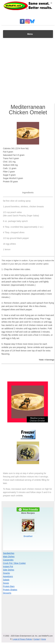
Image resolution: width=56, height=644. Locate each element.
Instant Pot (8, 566)
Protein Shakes (10, 590)
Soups (6, 583)
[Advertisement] (28, 70)
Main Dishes (9, 557)
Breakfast (28, 536)
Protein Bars (9, 586)
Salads (6, 580)
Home (43, 639)
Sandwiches (9, 553)
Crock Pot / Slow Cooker (14, 563)
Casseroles (8, 560)
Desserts (7, 593)
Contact (37, 639)
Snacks (6, 573)
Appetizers (8, 576)
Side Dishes (9, 570)
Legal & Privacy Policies (22, 639)
